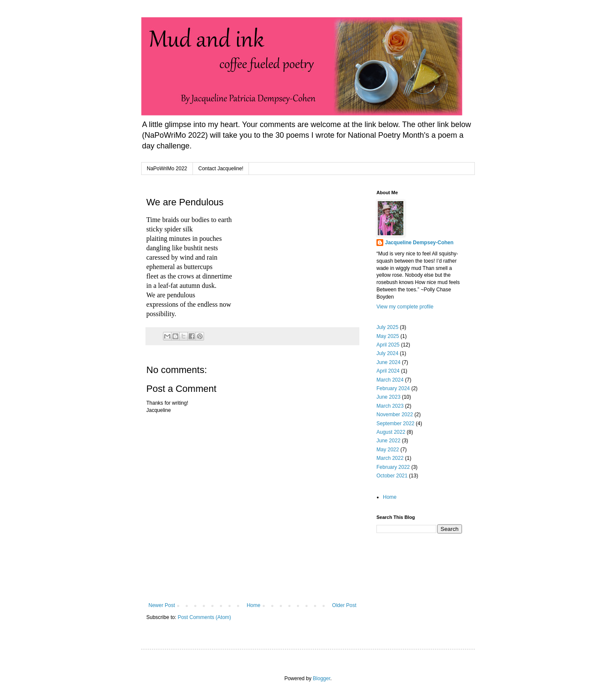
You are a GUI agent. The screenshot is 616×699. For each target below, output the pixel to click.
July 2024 (387, 353)
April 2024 (388, 371)
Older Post (344, 605)
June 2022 (388, 441)
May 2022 (388, 450)
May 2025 (388, 336)
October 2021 (392, 476)
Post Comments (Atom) (204, 617)
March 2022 (390, 458)
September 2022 (395, 424)
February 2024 (393, 388)
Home (254, 605)
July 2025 (387, 327)
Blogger (321, 678)
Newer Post (162, 605)
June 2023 (388, 397)
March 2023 (390, 406)
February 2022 (393, 467)
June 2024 (388, 362)
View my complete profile (405, 307)
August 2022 (391, 432)
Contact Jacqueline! (221, 169)
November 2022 (395, 415)
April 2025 (388, 345)
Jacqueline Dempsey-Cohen (419, 243)
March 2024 (390, 380)
